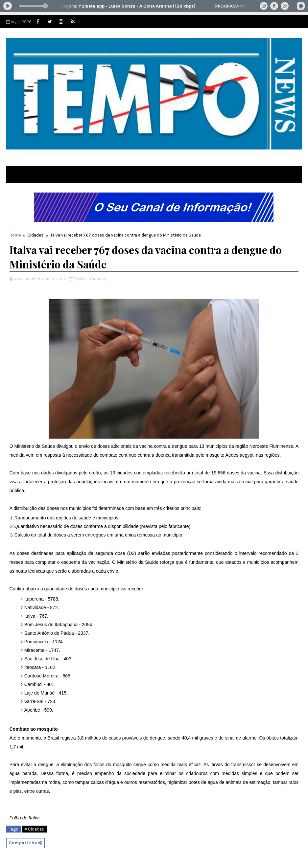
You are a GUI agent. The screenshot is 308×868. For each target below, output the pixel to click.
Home (15, 235)
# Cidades (34, 829)
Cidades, (98, 279)
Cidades (35, 235)
